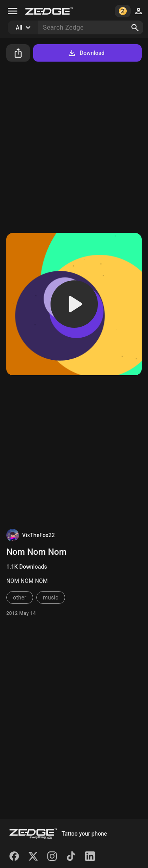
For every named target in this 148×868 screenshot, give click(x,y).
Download (86, 53)
